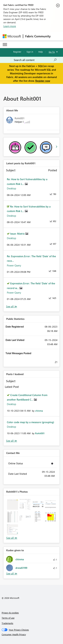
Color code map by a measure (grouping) (30, 422)
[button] (13, 504)
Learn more (10, 26)
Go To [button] (52, 52)
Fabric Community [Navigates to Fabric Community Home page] (38, 36)
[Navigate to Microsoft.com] (12, 36)
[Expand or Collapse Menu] (5, 45)
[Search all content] (35, 60)
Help (41, 52)
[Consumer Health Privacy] (32, 634)
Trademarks (7, 623)
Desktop (12, 188)
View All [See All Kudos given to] (12, 574)
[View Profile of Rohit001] (40, 433)
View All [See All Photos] (12, 538)
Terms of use (8, 618)
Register (17, 52)
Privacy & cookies (10, 613)
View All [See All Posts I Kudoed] (12, 441)
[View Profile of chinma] (39, 411)
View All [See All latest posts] (12, 307)
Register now (43, 81)
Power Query (14, 265)
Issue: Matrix (18, 234)
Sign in (30, 52)
